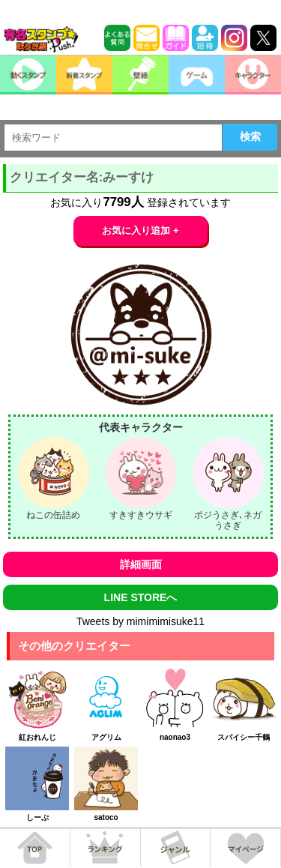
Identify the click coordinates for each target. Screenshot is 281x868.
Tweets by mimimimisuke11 (140, 621)
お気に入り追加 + (140, 230)
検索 (250, 136)
